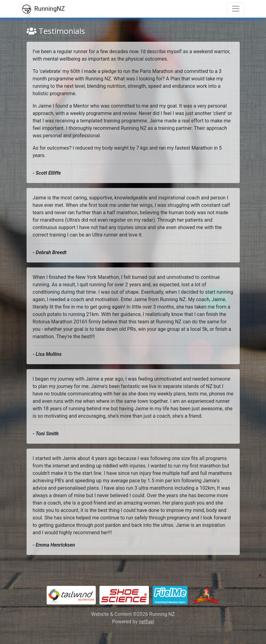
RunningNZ (43, 9)
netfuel (146, 622)
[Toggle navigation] (236, 9)
